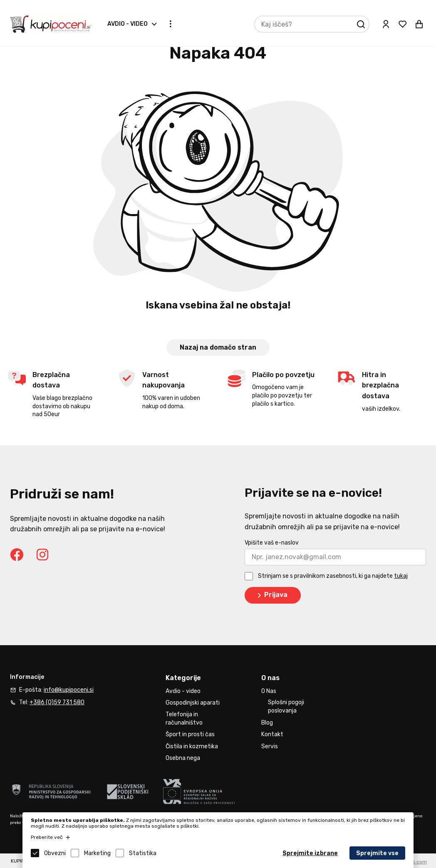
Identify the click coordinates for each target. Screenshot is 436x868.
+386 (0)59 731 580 (57, 702)
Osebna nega (183, 758)
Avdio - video (128, 24)
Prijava (271, 595)
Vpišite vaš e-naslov (272, 543)
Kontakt (272, 734)
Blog (267, 723)
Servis (270, 746)
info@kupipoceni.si (69, 690)
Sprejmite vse (377, 853)
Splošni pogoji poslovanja (286, 706)
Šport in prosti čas (190, 734)
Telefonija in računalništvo (184, 719)
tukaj (401, 576)
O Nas (269, 691)
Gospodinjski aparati (193, 703)
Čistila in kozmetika (192, 746)
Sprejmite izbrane (310, 853)
